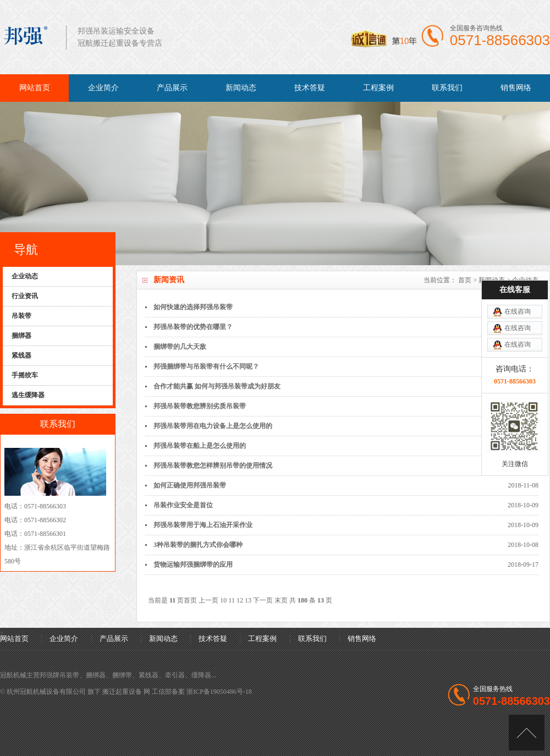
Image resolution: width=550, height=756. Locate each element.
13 (248, 600)
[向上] (527, 733)
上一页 (208, 600)
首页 (465, 280)
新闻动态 (241, 88)
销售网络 (516, 88)
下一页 (263, 600)
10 (223, 600)
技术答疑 (310, 88)
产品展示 (172, 88)
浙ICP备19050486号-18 (219, 692)
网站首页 (35, 88)
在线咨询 (518, 278)
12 (240, 600)
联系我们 (447, 88)
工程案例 (378, 88)
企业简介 (103, 88)
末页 (281, 600)
